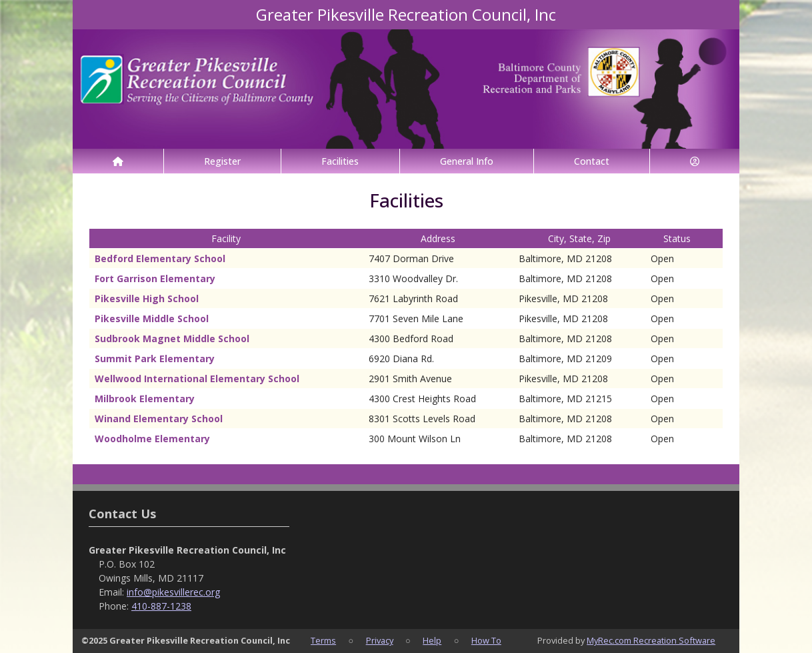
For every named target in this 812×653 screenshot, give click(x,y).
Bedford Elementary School (160, 258)
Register (222, 161)
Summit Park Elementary (155, 359)
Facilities (340, 161)
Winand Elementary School (159, 419)
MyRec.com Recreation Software (651, 640)
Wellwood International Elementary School (197, 379)
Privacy (380, 640)
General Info (467, 161)
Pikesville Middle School (152, 318)
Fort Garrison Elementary (155, 278)
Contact (592, 161)
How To (486, 640)
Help (432, 640)
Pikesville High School (147, 298)
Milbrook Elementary (145, 399)
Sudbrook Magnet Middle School (172, 339)
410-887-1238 (161, 606)
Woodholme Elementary (152, 439)
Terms (323, 640)
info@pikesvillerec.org (173, 592)
